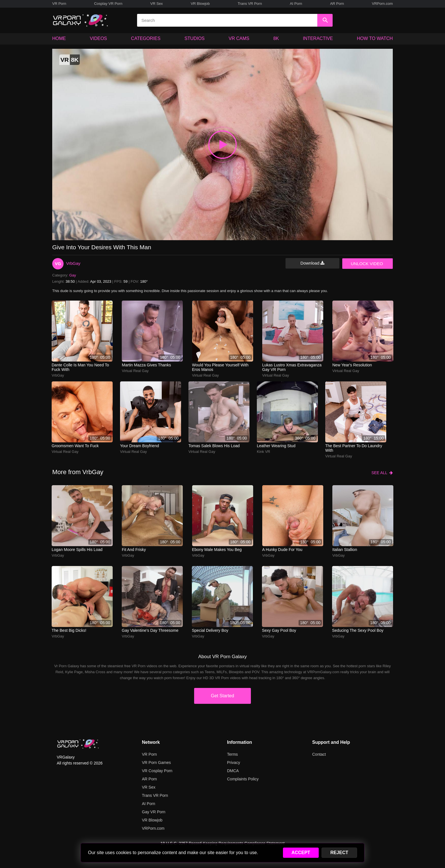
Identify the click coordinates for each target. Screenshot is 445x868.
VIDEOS (98, 38)
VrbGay (73, 263)
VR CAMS (239, 38)
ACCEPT (301, 853)
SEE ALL (382, 473)
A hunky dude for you (282, 550)
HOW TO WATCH (375, 38)
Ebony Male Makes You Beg (217, 550)
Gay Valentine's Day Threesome (150, 630)
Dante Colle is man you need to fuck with (80, 367)
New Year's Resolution (352, 365)
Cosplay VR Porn (108, 4)
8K (276, 38)
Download (313, 263)
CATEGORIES (146, 38)
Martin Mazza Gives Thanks (146, 365)
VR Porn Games (156, 763)
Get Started (222, 696)
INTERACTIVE (318, 38)
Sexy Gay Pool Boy (279, 630)
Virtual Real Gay (135, 371)
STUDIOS (195, 38)
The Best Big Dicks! (69, 630)
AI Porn (296, 4)
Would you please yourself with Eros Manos (220, 367)
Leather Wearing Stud (276, 446)
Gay (73, 275)
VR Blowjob (200, 4)
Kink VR (264, 452)
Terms (232, 754)
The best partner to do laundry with (354, 448)
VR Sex (156, 4)
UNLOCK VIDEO (367, 264)
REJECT (339, 853)
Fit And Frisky (134, 550)
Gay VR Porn (154, 812)
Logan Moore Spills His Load (77, 550)
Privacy (234, 763)
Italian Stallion (345, 550)
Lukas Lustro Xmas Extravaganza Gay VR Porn (292, 367)
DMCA (233, 771)
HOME (59, 38)
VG (58, 264)
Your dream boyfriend (139, 446)
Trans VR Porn (250, 4)
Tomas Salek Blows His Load (214, 446)
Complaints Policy (243, 779)
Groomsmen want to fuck (75, 446)
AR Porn (337, 4)
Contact (319, 754)
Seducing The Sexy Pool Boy (358, 630)
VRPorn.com (382, 4)
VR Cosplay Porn (157, 771)
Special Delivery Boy (210, 630)
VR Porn (59, 4)
